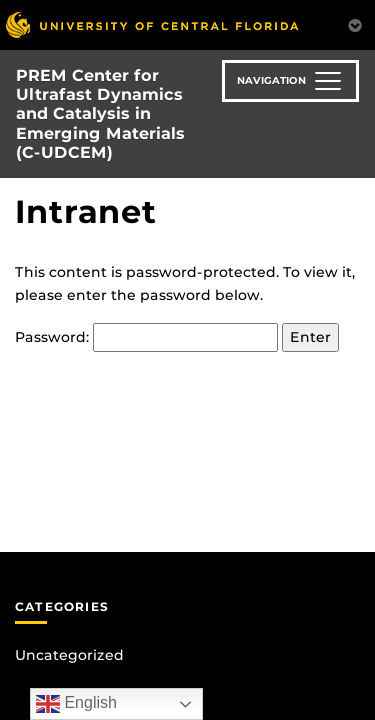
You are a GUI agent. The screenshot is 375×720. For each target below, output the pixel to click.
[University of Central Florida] (152, 24)
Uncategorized (69, 655)
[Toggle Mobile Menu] (355, 23)
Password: (146, 337)
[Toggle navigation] (290, 81)
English (76, 704)
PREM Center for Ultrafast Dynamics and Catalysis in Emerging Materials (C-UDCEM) (100, 114)
